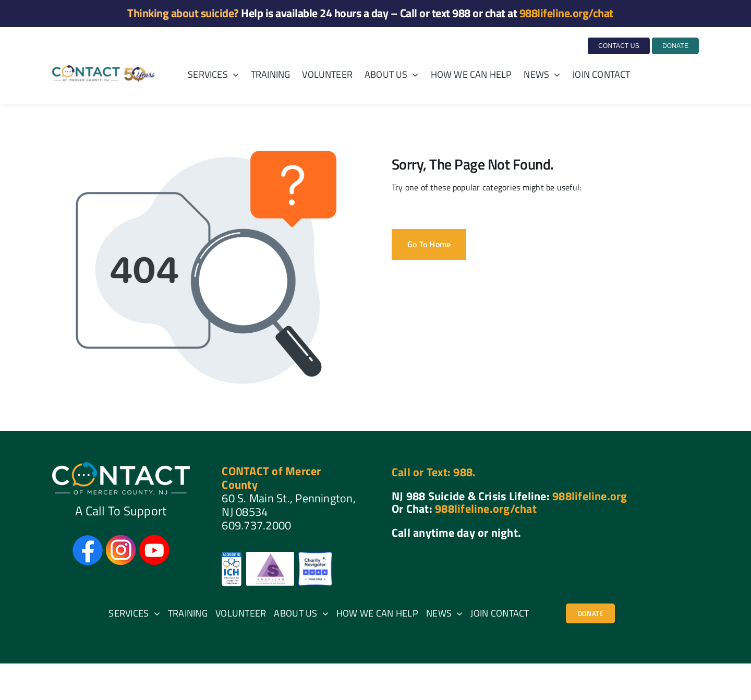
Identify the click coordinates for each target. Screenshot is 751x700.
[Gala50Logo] (104, 69)
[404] (590, 613)
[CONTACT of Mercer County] (121, 466)
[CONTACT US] (619, 46)
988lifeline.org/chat (566, 13)
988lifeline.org (590, 496)
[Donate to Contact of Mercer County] (675, 46)
